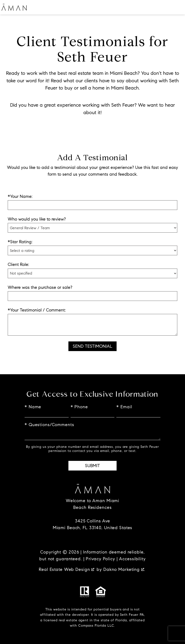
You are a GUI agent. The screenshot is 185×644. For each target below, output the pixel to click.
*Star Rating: (20, 242)
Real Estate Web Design (66, 569)
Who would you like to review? (37, 219)
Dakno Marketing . (124, 569)
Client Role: (18, 264)
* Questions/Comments (49, 425)
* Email (124, 407)
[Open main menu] (178, 7)
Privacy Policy (100, 559)
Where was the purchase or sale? (40, 287)
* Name (33, 407)
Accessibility (132, 559)
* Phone (79, 407)
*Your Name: (20, 196)
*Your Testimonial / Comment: (37, 310)
